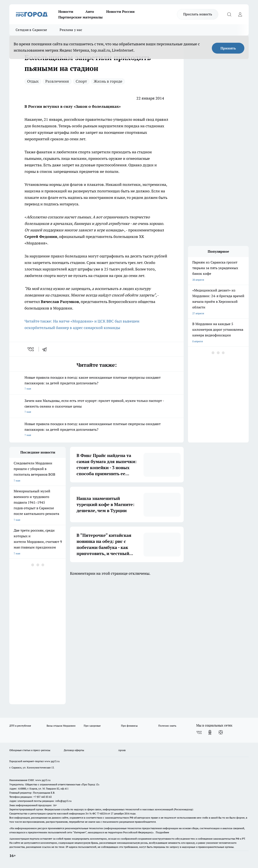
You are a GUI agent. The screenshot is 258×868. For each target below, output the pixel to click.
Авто (90, 11)
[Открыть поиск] (229, 14)
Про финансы (129, 726)
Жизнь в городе (108, 81)
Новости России (120, 11)
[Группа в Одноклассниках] (210, 732)
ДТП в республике (20, 726)
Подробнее (162, 832)
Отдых (33, 81)
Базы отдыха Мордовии (61, 726)
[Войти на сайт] (240, 14)
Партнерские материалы (80, 17)
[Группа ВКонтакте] (199, 732)
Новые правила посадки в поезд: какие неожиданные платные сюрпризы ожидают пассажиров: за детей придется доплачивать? (96, 383)
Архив (122, 750)
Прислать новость (198, 14)
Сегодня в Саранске (31, 30)
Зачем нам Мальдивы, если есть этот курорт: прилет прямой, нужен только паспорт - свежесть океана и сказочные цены (96, 407)
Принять (228, 48)
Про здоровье (92, 726)
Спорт (81, 81)
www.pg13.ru (52, 761)
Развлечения (57, 81)
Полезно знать (167, 726)
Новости (66, 11)
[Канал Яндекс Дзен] (221, 732)
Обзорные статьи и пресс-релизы (30, 750)
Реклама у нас (71, 30)
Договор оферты (74, 750)
